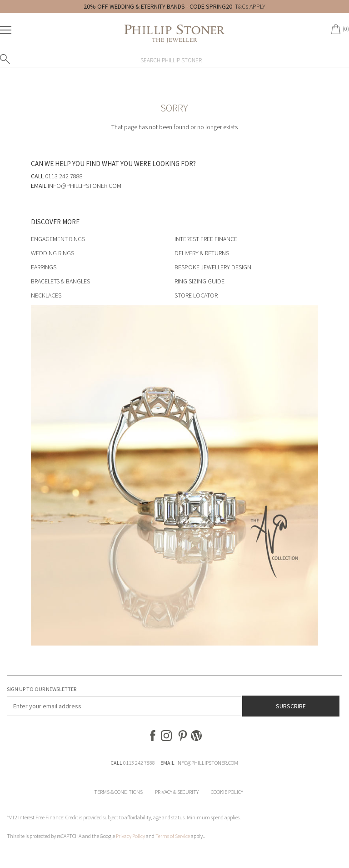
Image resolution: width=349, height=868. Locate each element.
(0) (346, 29)
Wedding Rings (52, 253)
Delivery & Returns (202, 253)
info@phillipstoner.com (85, 186)
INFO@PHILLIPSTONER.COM (207, 763)
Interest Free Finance (206, 239)
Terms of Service (173, 836)
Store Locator (196, 295)
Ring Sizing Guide (199, 281)
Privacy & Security (177, 792)
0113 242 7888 (139, 763)
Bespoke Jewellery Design (213, 267)
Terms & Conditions (118, 792)
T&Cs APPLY (250, 6)
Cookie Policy (227, 792)
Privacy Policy (130, 836)
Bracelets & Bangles (60, 281)
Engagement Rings (58, 239)
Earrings (44, 267)
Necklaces (46, 295)
